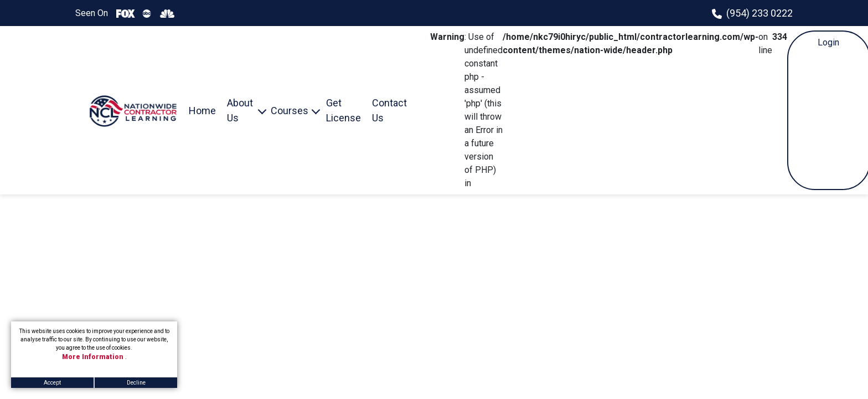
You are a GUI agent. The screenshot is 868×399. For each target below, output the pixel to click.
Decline (136, 383)
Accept (52, 383)
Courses (290, 111)
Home (202, 111)
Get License (343, 110)
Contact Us (389, 110)
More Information (94, 357)
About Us (240, 110)
